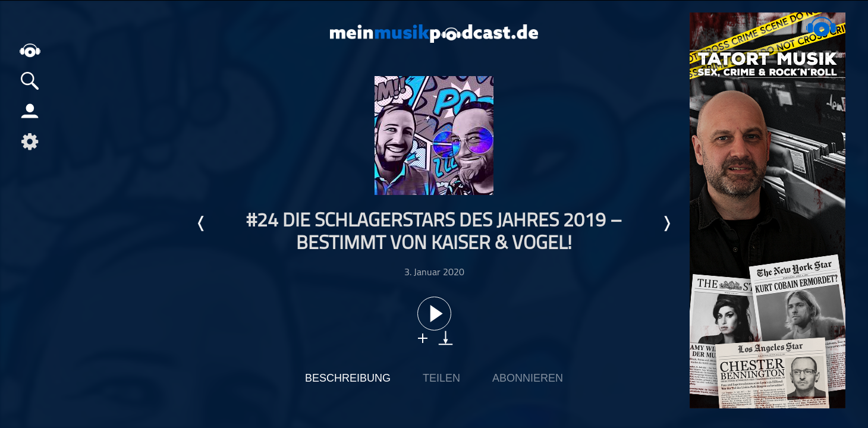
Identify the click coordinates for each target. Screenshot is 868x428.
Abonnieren (528, 378)
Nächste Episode (666, 224)
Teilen (441, 378)
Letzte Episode (202, 224)
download (446, 338)
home (30, 50)
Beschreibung (348, 378)
